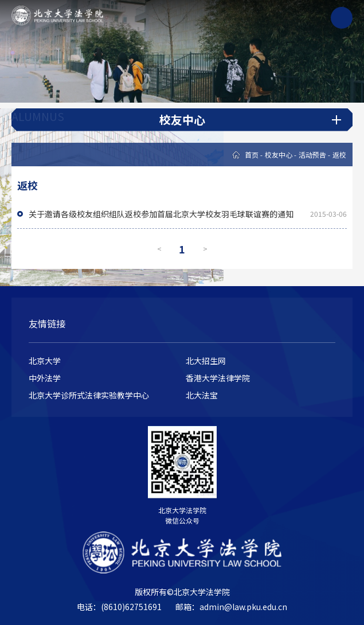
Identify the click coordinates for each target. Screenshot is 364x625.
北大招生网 (206, 361)
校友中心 (279, 155)
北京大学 (45, 361)
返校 (339, 155)
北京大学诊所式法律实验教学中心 (89, 395)
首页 (252, 155)
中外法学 (45, 378)
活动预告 (312, 155)
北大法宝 (202, 395)
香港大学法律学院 (218, 378)
